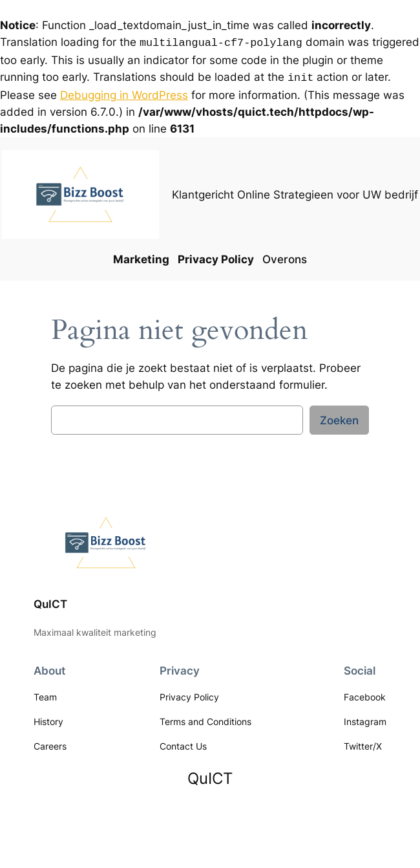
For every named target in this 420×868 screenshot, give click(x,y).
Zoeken (339, 418)
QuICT (50, 602)
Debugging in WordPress (124, 92)
